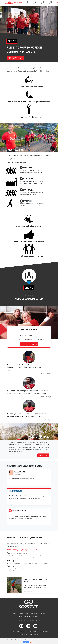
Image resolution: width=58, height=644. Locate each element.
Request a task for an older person (29, 616)
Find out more (43, 455)
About (15, 613)
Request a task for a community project (29, 620)
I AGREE (26, 642)
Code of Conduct (34, 635)
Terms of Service (44, 632)
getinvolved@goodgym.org (17, 549)
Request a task (28, 591)
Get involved (18, 2)
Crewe (12, 41)
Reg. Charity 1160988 (32, 632)
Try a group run (15, 58)
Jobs (27, 613)
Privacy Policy (24, 635)
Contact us (34, 613)
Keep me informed (29, 344)
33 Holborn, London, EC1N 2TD (17, 632)
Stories (43, 613)
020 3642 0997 (34, 549)
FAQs (21, 613)
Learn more (32, 642)
